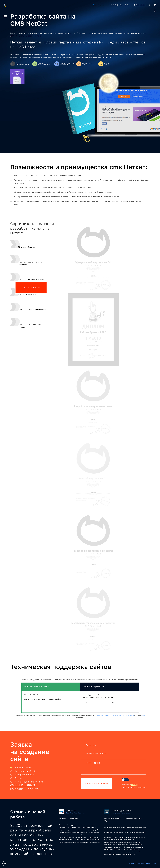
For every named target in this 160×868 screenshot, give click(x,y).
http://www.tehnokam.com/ (76, 813)
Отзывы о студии (31, 288)
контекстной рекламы (124, 715)
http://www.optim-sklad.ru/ (121, 813)
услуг (144, 715)
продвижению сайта (106, 715)
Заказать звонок (142, 5)
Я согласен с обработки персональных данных (134, 786)
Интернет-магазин (25, 775)
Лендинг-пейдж (23, 768)
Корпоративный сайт (26, 771)
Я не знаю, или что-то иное (29, 782)
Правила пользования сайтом (140, 864)
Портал (19, 778)
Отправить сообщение (97, 783)
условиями (135, 785)
